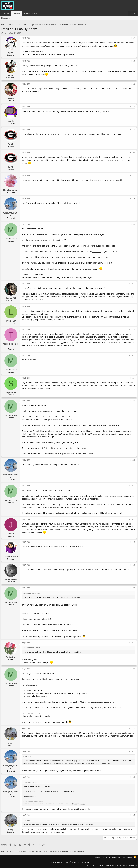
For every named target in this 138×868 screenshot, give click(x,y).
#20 (134, 565)
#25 (134, 751)
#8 (134, 199)
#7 (134, 176)
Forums (17, 14)
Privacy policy (115, 857)
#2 (134, 61)
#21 (134, 588)
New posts (5, 18)
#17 (134, 486)
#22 (134, 643)
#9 (134, 224)
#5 (134, 130)
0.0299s (119, 866)
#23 (134, 669)
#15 (134, 401)
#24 (134, 728)
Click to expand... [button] (79, 804)
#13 (134, 355)
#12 (134, 329)
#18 (134, 519)
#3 (134, 84)
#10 (134, 284)
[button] (37, 14)
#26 (134, 777)
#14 (134, 378)
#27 (134, 815)
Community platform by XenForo (69, 862)
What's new (29, 14)
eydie (5, 33)
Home (6, 14)
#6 (134, 153)
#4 (134, 107)
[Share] (131, 38)
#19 (134, 542)
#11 (134, 307)
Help (124, 857)
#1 (134, 38)
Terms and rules (101, 857)
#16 (134, 460)
